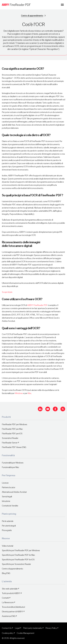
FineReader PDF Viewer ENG (14, 447)
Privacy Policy (51, 628)
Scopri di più (7, 292)
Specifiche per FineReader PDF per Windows (21, 550)
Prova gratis (7, 530)
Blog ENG (6, 573)
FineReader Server (10, 443)
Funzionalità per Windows (13, 463)
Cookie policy (8, 633)
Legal (17, 628)
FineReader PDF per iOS (12, 434)
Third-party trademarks (33, 628)
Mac (30, 393)
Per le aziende (8, 521)
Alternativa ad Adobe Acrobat (14, 492)
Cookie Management (26, 633)
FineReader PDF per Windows (15, 424)
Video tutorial (7, 546)
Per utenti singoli (9, 526)
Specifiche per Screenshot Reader (16, 564)
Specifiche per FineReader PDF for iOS (18, 560)
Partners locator (9, 487)
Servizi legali (7, 497)
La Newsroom (8, 602)
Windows (19, 393)
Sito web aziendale (10, 589)
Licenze (5, 483)
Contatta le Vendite (10, 506)
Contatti (5, 598)
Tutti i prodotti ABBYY (11, 593)
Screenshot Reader (10, 438)
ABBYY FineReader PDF (37, 305)
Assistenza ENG (9, 616)
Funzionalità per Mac (10, 467)
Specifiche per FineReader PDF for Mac (18, 555)
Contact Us (7, 628)
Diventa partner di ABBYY (12, 612)
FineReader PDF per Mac (12, 429)
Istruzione (6, 501)
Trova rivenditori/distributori (13, 607)
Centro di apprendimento (32, 16)
